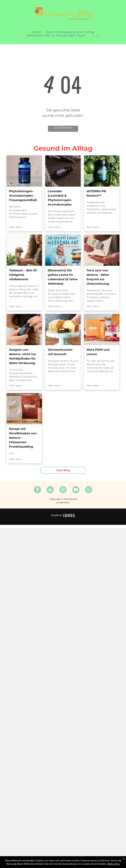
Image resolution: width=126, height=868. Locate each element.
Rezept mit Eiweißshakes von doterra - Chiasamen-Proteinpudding (23, 438)
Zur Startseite (63, 128)
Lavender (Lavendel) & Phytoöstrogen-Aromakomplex (60, 198)
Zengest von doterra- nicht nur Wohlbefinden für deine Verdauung (23, 356)
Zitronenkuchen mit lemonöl (60, 352)
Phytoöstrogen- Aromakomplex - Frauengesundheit (23, 196)
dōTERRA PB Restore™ (96, 193)
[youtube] (76, 490)
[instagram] (63, 490)
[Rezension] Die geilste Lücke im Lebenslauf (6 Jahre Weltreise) (63, 277)
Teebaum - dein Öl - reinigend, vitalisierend (24, 275)
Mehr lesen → (17, 227)
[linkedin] (50, 490)
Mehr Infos (114, 864)
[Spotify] (89, 490)
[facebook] (37, 490)
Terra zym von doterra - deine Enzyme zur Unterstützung (98, 277)
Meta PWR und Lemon (98, 352)
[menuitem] (36, 32)
